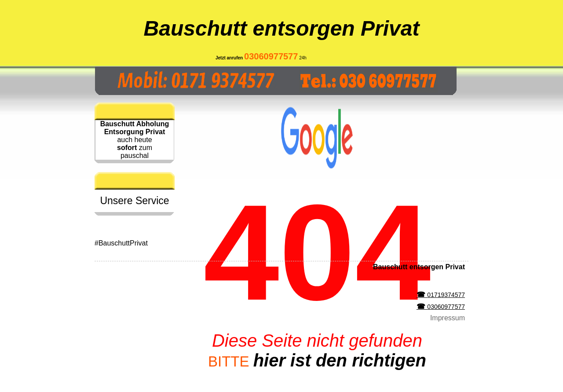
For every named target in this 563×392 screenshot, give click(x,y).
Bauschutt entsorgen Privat (282, 28)
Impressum (448, 318)
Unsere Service (134, 201)
